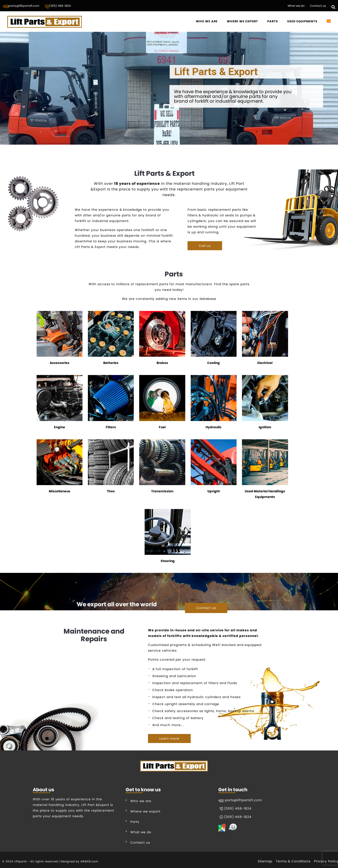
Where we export (145, 811)
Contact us (318, 6)
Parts (135, 822)
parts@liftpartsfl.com (21, 6)
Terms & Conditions (293, 861)
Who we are (141, 801)
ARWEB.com (89, 861)
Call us (205, 246)
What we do (296, 6)
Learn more (169, 738)
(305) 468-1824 (58, 6)
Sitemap (265, 861)
